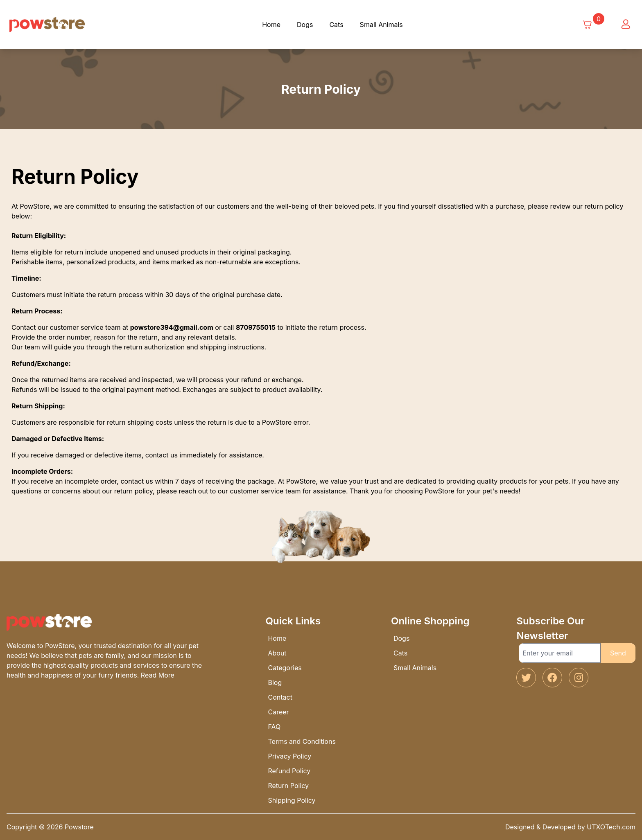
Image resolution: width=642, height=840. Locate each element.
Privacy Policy (289, 756)
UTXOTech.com (611, 827)
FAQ (274, 727)
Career (278, 712)
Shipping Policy (292, 800)
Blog (275, 682)
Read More (158, 675)
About (277, 653)
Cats (336, 25)
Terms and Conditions (302, 741)
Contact (280, 697)
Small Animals (381, 25)
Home (271, 25)
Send (618, 653)
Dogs (305, 25)
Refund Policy (289, 771)
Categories (285, 668)
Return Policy (288, 786)
